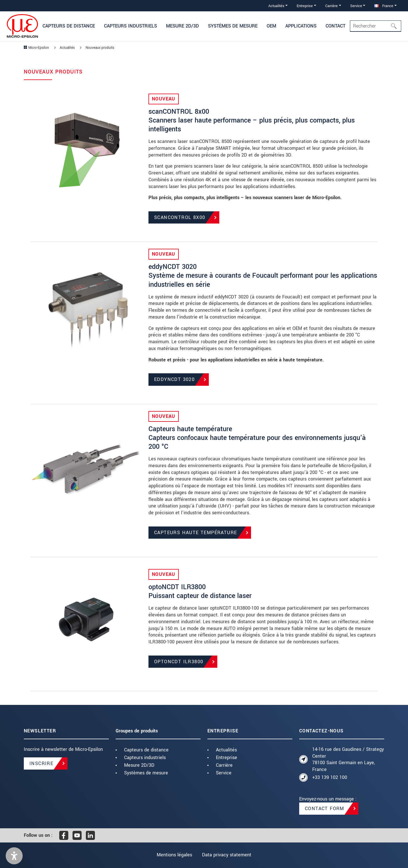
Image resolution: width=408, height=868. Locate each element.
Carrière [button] (331, 6)
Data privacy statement (227, 855)
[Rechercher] (396, 26)
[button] (14, 856)
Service (224, 773)
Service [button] (356, 6)
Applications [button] (301, 26)
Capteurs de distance (146, 750)
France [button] (384, 6)
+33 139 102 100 (330, 777)
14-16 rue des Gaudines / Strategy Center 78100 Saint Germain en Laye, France (348, 759)
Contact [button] (335, 26)
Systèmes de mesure (146, 773)
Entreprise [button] (305, 6)
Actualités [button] (276, 6)
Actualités (226, 750)
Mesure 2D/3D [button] (182, 26)
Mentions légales (174, 855)
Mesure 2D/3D (139, 765)
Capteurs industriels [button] (130, 26)
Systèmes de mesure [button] (233, 26)
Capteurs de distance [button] (69, 26)
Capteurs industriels (145, 758)
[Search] (376, 26)
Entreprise (227, 758)
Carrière (224, 765)
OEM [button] (271, 26)
